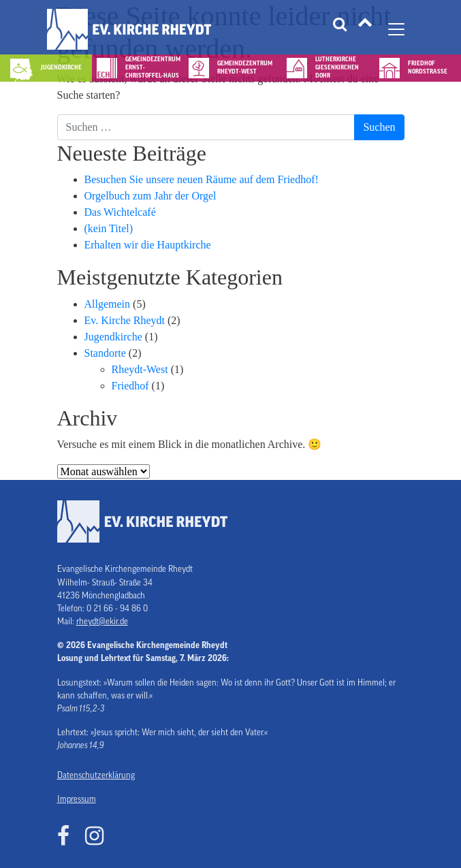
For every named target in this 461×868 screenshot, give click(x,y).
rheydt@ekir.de (102, 622)
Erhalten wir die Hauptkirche (148, 245)
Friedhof (130, 386)
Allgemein (108, 304)
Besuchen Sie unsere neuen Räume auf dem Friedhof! (202, 179)
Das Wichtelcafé (120, 212)
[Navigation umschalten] (396, 29)
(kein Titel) (109, 228)
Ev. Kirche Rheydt (125, 320)
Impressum (77, 799)
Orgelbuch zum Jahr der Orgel (150, 196)
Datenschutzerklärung (96, 775)
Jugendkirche (113, 337)
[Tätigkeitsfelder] (365, 29)
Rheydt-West (140, 369)
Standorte (105, 353)
